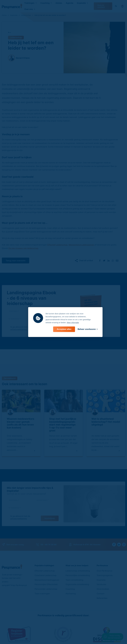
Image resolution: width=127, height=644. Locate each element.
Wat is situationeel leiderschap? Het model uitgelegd (106, 422)
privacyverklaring (19, 329)
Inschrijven (50, 518)
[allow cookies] (64, 329)
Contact (100, 594)
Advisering (71, 594)
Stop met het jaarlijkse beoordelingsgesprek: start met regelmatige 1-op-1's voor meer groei (63, 425)
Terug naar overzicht (16, 261)
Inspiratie (81, 3)
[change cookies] (88, 329)
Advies (59, 3)
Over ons (29, 9)
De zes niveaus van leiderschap (23, 248)
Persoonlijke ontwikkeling (78, 575)
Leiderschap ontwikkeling (78, 571)
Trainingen (29, 3)
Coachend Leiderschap (46, 575)
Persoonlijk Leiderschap (46, 589)
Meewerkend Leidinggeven (82, 245)
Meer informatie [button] (73, 322)
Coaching (45, 3)
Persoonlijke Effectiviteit (46, 584)
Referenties (102, 598)
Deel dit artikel (86, 260)
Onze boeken (103, 589)
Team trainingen (42, 594)
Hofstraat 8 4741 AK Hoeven (85, 545)
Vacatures (101, 584)
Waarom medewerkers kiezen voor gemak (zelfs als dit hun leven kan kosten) (21, 423)
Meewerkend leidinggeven (47, 580)
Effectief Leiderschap (57, 245)
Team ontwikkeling (74, 580)
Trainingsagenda (105, 575)
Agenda (70, 3)
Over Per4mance (104, 571)
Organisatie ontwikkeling (77, 584)
